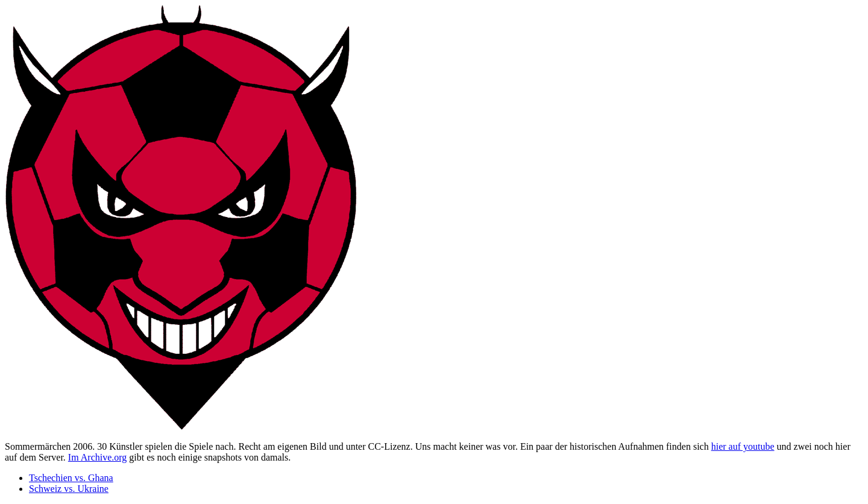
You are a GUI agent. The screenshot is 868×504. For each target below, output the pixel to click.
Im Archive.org (97, 457)
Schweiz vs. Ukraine (69, 489)
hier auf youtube (743, 446)
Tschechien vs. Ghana (71, 478)
